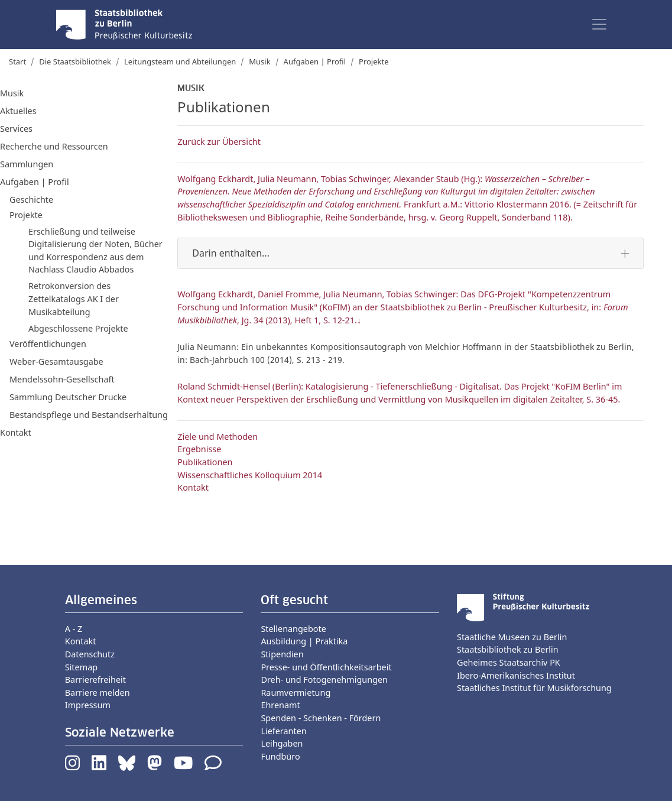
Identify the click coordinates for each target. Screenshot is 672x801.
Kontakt (16, 432)
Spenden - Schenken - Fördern (321, 718)
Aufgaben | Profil (315, 61)
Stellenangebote (293, 629)
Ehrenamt (280, 705)
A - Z (74, 629)
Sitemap (81, 667)
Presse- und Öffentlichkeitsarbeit (326, 667)
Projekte (374, 61)
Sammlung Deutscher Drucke (68, 397)
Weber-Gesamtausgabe (56, 361)
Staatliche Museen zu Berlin (512, 637)
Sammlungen (27, 164)
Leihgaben (282, 743)
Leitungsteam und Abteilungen (180, 61)
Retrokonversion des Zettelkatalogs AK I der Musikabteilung (74, 299)
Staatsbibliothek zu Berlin (508, 649)
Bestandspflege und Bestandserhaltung (89, 415)
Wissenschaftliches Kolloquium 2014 (250, 475)
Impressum (88, 705)
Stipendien (282, 654)
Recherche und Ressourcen (54, 146)
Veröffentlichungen (48, 344)
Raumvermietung (296, 693)
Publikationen (205, 462)
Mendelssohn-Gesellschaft (62, 379)
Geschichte (31, 200)
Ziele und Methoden (217, 437)
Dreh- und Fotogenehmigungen (324, 680)
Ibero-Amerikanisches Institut (516, 675)
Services (16, 129)
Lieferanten (283, 731)
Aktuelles (18, 111)
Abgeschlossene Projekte (78, 328)
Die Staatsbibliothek (75, 61)
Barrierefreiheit (95, 680)
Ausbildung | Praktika (304, 641)
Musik (259, 61)
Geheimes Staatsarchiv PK (509, 662)
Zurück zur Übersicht (219, 142)
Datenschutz (90, 654)
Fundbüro (280, 756)
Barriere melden (98, 693)
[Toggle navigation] (599, 24)
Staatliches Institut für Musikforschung (534, 688)
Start (17, 61)
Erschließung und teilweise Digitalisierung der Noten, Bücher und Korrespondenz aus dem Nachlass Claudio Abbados (95, 251)
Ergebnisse (199, 449)
